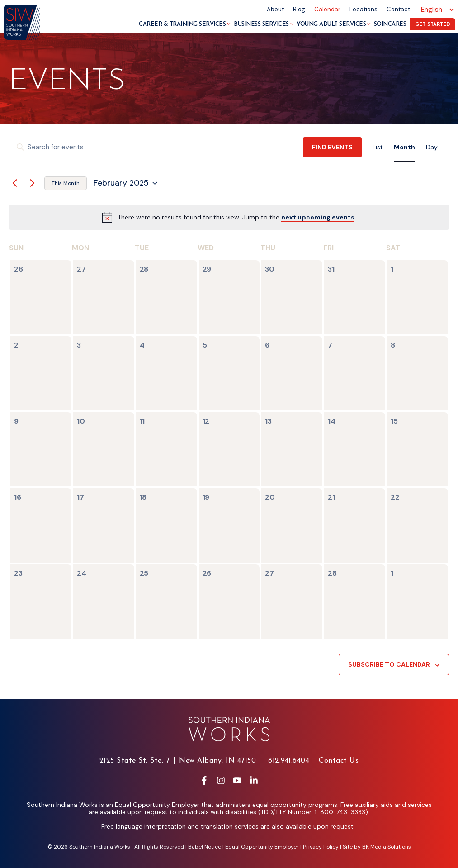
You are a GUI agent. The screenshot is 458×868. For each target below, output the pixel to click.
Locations (364, 9)
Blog (299, 9)
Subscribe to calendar (389, 664)
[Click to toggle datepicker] (125, 183)
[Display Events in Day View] (432, 147)
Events (67, 82)
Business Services (264, 24)
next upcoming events (318, 217)
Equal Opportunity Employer (262, 847)
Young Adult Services (334, 24)
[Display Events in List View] (378, 147)
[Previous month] (14, 183)
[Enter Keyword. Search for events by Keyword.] (156, 147)
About (275, 9)
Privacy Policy (321, 847)
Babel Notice (205, 847)
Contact (398, 9)
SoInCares (390, 24)
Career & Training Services (185, 24)
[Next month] (32, 183)
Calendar (327, 9)
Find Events (332, 147)
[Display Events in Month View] (404, 147)
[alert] (237, 217)
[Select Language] (436, 10)
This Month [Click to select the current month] (66, 183)
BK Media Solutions (387, 847)
